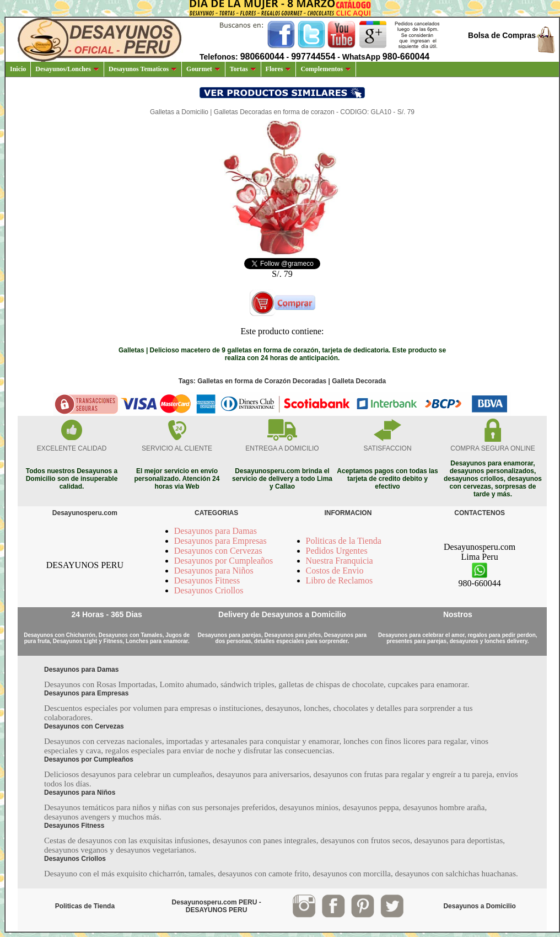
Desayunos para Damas (216, 531)
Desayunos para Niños (214, 571)
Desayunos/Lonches (67, 69)
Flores (279, 69)
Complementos (326, 69)
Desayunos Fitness (207, 580)
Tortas (243, 69)
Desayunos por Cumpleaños (224, 561)
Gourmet (203, 69)
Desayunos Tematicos (143, 69)
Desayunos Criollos (209, 590)
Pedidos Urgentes (337, 551)
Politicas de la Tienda (344, 541)
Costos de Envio (335, 571)
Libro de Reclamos (340, 580)
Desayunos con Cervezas (218, 551)
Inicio (18, 69)
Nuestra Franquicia (340, 561)
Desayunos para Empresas (220, 541)
